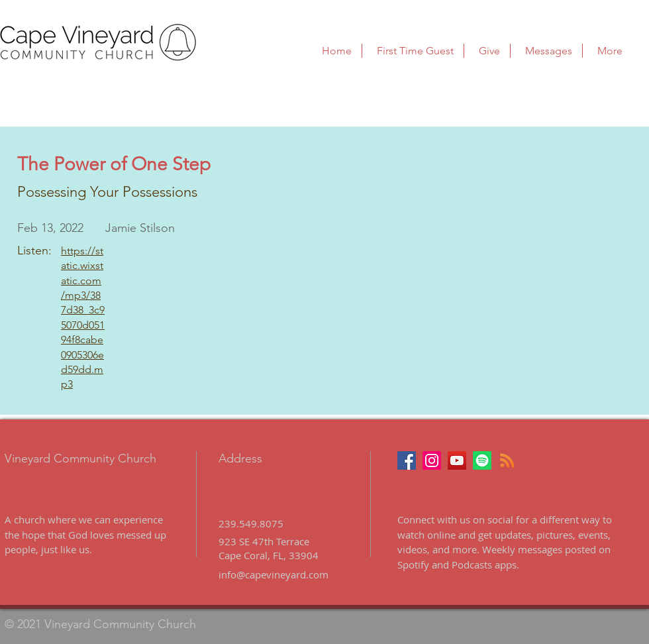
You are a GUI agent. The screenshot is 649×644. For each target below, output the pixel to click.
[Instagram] (432, 460)
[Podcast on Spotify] (482, 460)
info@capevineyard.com (274, 574)
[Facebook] (407, 460)
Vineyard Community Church (80, 458)
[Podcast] (507, 460)
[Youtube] (457, 460)
